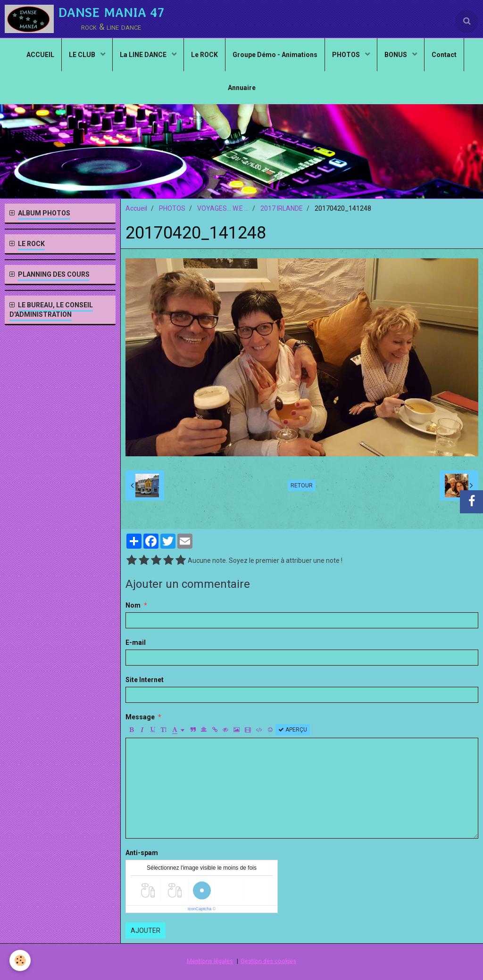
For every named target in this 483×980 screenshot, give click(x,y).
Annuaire (242, 88)
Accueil (136, 208)
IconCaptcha (200, 909)
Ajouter (146, 931)
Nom (133, 605)
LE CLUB (83, 55)
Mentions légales (210, 961)
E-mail (136, 642)
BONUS (396, 55)
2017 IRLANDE (282, 208)
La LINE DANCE (144, 55)
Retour (302, 486)
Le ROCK (204, 55)
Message (140, 717)
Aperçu (293, 730)
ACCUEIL (40, 55)
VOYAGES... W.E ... (223, 208)
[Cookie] (20, 960)
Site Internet (145, 680)
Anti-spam (142, 853)
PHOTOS (347, 55)
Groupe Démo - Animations (275, 55)
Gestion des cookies (268, 961)
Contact (444, 55)
